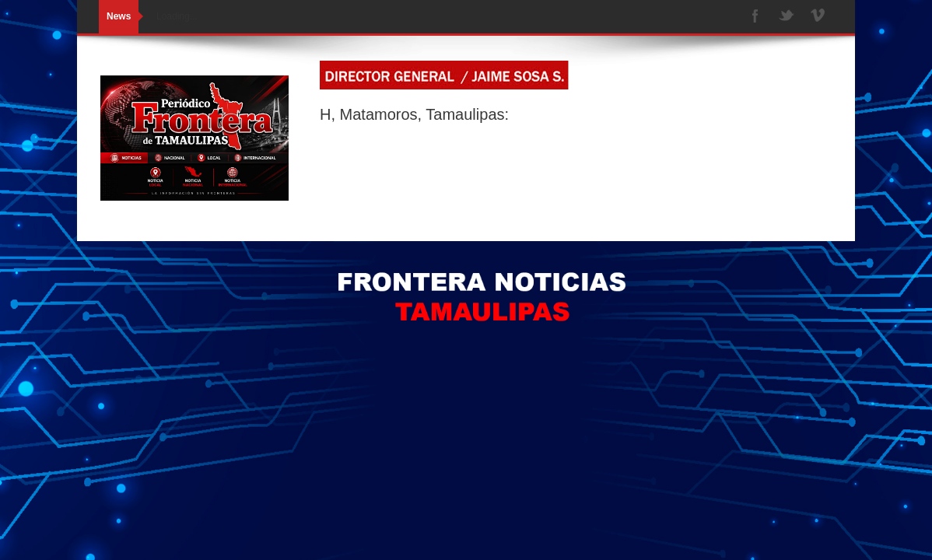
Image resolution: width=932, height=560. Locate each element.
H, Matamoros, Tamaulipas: (414, 114)
